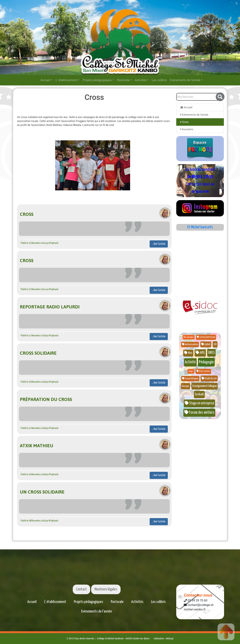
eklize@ (170, 639)
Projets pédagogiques (97, 80)
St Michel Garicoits (200, 227)
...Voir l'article (159, 244)
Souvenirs (187, 129)
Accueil (45, 80)
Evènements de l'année (185, 80)
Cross (184, 122)
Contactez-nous (198, 595)
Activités (141, 80)
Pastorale (123, 80)
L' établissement (66, 80)
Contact (81, 589)
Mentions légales (106, 589)
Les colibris (159, 80)
